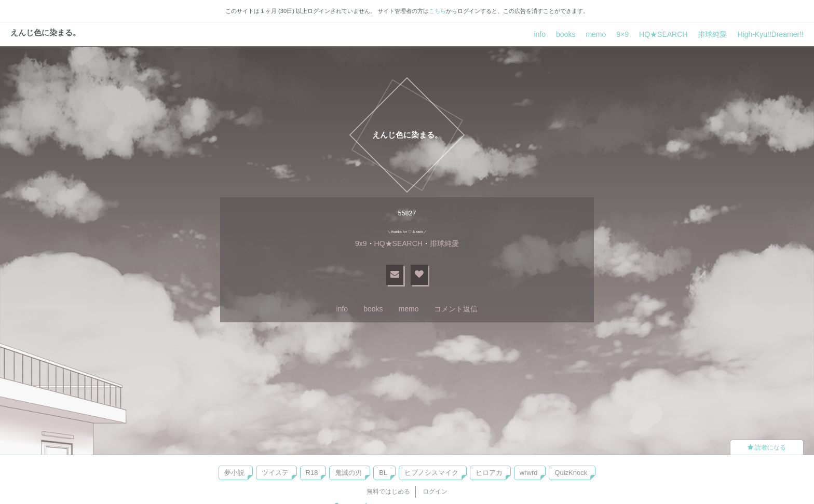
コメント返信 (456, 309)
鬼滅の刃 (348, 473)
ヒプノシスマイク (431, 473)
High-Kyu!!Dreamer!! (770, 34)
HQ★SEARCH (663, 34)
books (566, 34)
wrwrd (529, 473)
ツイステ (275, 473)
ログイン (435, 492)
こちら (437, 11)
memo (596, 34)
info (540, 34)
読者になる (767, 447)
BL (383, 473)
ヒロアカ (489, 473)
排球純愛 (712, 34)
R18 (312, 473)
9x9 (361, 243)
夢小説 (234, 473)
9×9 (622, 34)
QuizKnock (571, 473)
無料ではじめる (388, 492)
